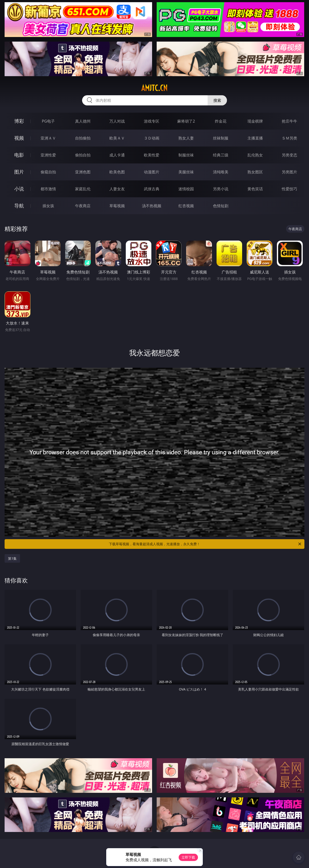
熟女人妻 (186, 138)
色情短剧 (221, 206)
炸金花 (221, 121)
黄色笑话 (255, 189)
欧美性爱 (152, 155)
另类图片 (289, 172)
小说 (19, 189)
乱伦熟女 (255, 155)
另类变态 (289, 155)
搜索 (217, 100)
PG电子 (48, 121)
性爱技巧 (289, 189)
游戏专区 (152, 121)
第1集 (12, 558)
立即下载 (188, 857)
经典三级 (221, 155)
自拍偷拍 (83, 138)
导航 (19, 206)
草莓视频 (117, 206)
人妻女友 (117, 189)
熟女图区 (255, 172)
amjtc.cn (154, 88)
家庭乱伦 (83, 189)
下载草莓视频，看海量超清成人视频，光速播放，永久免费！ (205, 544)
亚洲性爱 (48, 155)
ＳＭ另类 (289, 138)
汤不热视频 (152, 206)
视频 (19, 138)
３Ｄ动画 (152, 138)
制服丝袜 (186, 155)
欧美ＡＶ (117, 138)
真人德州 (83, 121)
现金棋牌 (255, 121)
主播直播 (255, 138)
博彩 (19, 121)
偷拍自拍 (83, 155)
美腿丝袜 (186, 172)
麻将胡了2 (186, 121)
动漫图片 (152, 172)
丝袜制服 (221, 138)
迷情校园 (186, 189)
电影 (19, 155)
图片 (19, 172)
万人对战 (117, 121)
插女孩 (48, 206)
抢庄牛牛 (289, 121)
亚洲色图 (83, 172)
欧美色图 (117, 172)
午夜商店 (83, 206)
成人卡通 (117, 155)
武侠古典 (152, 189)
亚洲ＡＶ (48, 138)
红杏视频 (186, 206)
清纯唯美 (221, 172)
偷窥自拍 (48, 172)
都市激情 (48, 189)
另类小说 (221, 189)
